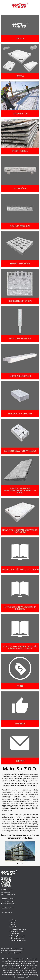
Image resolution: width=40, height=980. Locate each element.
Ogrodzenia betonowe (18, 929)
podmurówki (20, 188)
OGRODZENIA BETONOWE (20, 301)
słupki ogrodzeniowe (20, 338)
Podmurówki (15, 933)
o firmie (20, 38)
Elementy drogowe (17, 938)
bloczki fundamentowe (20, 414)
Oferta (13, 922)
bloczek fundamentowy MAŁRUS (20, 451)
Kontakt (13, 927)
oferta (20, 76)
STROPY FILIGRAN (20, 151)
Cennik (13, 924)
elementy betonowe (20, 226)
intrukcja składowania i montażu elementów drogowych (20, 647)
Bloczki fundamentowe (18, 940)
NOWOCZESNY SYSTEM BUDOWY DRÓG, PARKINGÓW (20, 531)
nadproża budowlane (20, 376)
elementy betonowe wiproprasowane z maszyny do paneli (20, 490)
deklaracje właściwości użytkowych (20, 570)
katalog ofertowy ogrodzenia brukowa (20, 608)
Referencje (20, 724)
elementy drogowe (20, 264)
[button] (17, 864)
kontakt (20, 761)
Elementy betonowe (17, 936)
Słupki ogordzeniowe (18, 931)
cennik (20, 686)
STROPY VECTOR (20, 114)
